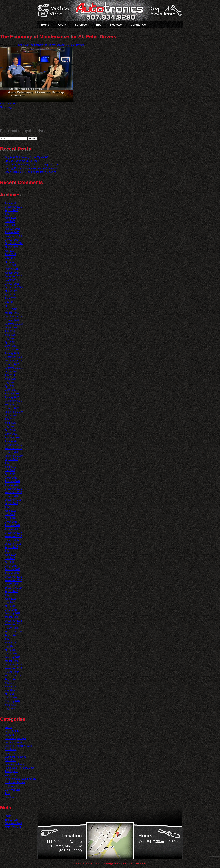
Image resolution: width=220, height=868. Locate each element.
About (62, 25)
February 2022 (13, 350)
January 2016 (12, 617)
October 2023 (12, 284)
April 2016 (10, 606)
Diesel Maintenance (15, 757)
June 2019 (10, 467)
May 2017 (10, 558)
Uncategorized (12, 797)
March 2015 (11, 654)
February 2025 (13, 229)
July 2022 (10, 331)
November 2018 (13, 492)
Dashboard (11, 749)
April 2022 (10, 342)
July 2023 (10, 295)
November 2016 (13, 580)
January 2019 (12, 485)
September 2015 (14, 632)
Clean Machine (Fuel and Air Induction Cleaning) (31, 172)
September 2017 (14, 544)
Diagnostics (11, 753)
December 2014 (13, 665)
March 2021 (11, 390)
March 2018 (11, 522)
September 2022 (14, 324)
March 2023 (11, 309)
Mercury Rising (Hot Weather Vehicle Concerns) (31, 168)
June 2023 (10, 298)
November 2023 (13, 280)
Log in (8, 816)
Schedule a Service (165, 13)
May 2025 (10, 221)
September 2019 (14, 456)
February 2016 (13, 613)
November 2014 (13, 668)
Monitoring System (15, 782)
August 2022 (11, 328)
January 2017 (12, 573)
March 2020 (11, 434)
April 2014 (10, 694)
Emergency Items (14, 764)
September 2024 (14, 243)
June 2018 (10, 511)
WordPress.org (13, 827)
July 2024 (10, 251)
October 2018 (12, 496)
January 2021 (12, 397)
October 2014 (12, 672)
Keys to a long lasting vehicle (20, 779)
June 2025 (10, 218)
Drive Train (10, 760)
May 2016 (10, 602)
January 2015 (12, 661)
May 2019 (10, 470)
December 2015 (13, 621)
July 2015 (10, 639)
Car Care (10, 735)
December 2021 (13, 357)
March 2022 (11, 346)
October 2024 (12, 240)
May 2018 (10, 514)
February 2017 (13, 569)
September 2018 (14, 500)
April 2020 (10, 430)
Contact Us (138, 25)
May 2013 (10, 709)
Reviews (116, 25)
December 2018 (13, 489)
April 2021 (10, 386)
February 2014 (13, 701)
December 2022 (13, 317)
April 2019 (10, 474)
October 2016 (12, 584)
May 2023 (10, 302)
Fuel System (11, 771)
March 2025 (11, 225)
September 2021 (14, 368)
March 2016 (11, 610)
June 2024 (10, 254)
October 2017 (12, 540)
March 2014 (11, 698)
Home (45, 25)
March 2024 (11, 265)
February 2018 (13, 525)
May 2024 (10, 258)
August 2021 (11, 372)
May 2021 (10, 383)
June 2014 (10, 687)
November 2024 (13, 236)
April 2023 (10, 306)
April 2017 (10, 562)
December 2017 (13, 533)
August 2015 (11, 635)
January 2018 (12, 529)
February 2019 (13, 481)
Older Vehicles (12, 790)
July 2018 (10, 507)
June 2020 (10, 423)
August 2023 (11, 291)
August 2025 (11, 210)
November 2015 (13, 624)
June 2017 (10, 555)
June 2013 (10, 705)
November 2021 (13, 361)
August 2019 (11, 459)
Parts (7, 793)
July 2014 (10, 683)
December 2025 (13, 207)
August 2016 (11, 591)
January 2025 (12, 232)
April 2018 (10, 518)
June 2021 (10, 379)
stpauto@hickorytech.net (115, 864)
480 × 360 (23, 45)
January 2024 (12, 273)
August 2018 (11, 503)
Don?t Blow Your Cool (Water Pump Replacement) (32, 165)
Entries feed (11, 820)
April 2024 (10, 262)
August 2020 (11, 416)
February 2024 (13, 269)
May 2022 (10, 339)
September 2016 (14, 588)
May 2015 (10, 646)
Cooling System (13, 742)
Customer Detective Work (18, 746)
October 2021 (12, 364)
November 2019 (13, 448)
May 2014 (10, 690)
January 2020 (12, 441)
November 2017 (13, 536)
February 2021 (13, 394)
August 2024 (11, 247)
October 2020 (12, 408)
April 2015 (10, 650)
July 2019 (10, 463)
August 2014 (11, 679)
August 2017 (11, 547)
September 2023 (14, 287)
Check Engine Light (15, 738)
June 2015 (10, 643)
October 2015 (12, 628)
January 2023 (12, 313)
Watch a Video (55, 11)
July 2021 (10, 375)
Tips (98, 25)
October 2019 (12, 452)
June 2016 (10, 599)
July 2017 (10, 551)
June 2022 (10, 335)
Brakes (8, 728)
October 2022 (12, 320)
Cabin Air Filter (13, 731)
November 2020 (13, 405)
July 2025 (10, 214)
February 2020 (13, 438)
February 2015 (13, 657)
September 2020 (14, 412)
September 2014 (14, 676)
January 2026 (12, 203)
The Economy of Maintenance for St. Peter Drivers (56, 45)
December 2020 (13, 401)
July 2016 (10, 595)
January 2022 (12, 353)
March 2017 (11, 566)
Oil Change (11, 786)
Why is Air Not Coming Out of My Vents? (27, 157)
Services (81, 25)
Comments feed (13, 823)
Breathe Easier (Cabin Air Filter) (22, 161)
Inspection (10, 775)
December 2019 (13, 445)
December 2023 (13, 276)
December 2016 (13, 577)
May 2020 (10, 427)
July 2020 (10, 419)
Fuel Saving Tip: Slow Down (20, 768)
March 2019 (11, 478)
